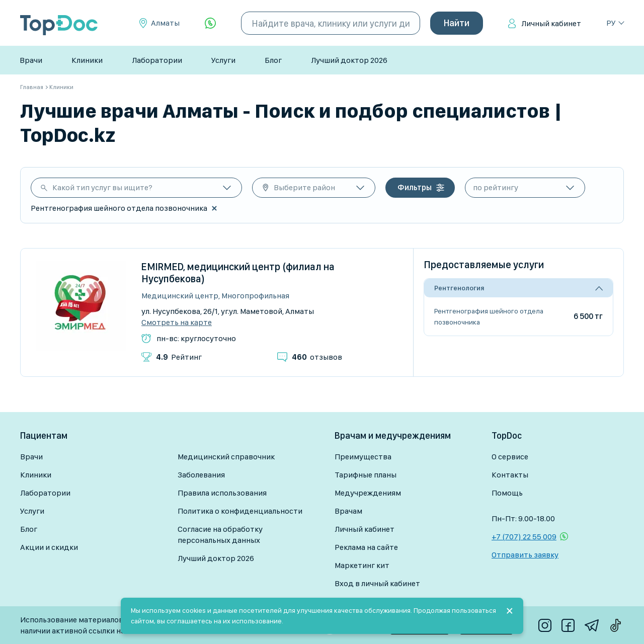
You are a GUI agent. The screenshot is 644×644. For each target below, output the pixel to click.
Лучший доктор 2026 (349, 60)
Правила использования (222, 493)
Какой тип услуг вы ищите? (102, 187)
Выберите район (304, 187)
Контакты (510, 475)
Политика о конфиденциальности (240, 511)
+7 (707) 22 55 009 (524, 537)
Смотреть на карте (177, 323)
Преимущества (363, 457)
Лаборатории (157, 60)
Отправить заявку (525, 555)
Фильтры (415, 187)
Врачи (31, 60)
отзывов (317, 357)
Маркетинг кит (362, 565)
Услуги (223, 60)
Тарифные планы (366, 475)
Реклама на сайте (366, 547)
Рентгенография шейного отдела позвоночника (489, 316)
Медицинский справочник (226, 457)
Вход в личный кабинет (377, 583)
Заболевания (201, 475)
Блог (273, 60)
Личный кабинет (551, 23)
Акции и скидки (49, 547)
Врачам (348, 511)
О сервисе (510, 457)
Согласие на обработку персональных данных (220, 535)
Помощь (507, 493)
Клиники (87, 60)
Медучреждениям (368, 493)
